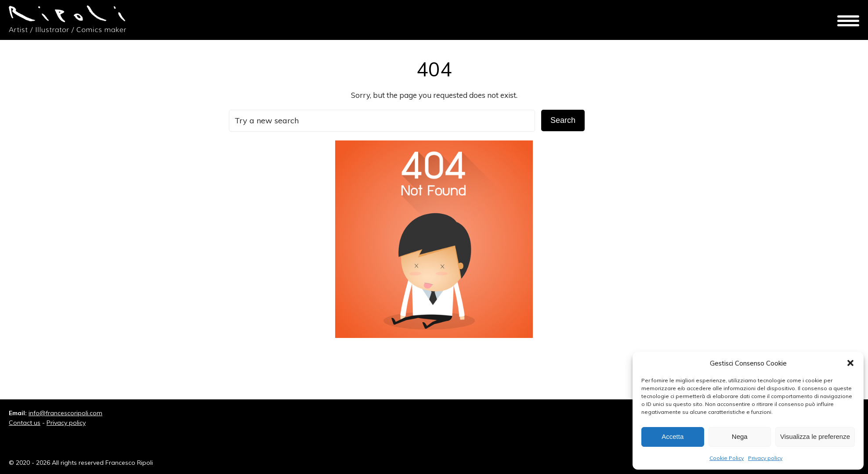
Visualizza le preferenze (815, 436)
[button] (850, 363)
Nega (740, 436)
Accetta (673, 436)
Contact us (25, 423)
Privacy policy (765, 458)
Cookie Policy (727, 458)
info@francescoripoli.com (65, 413)
